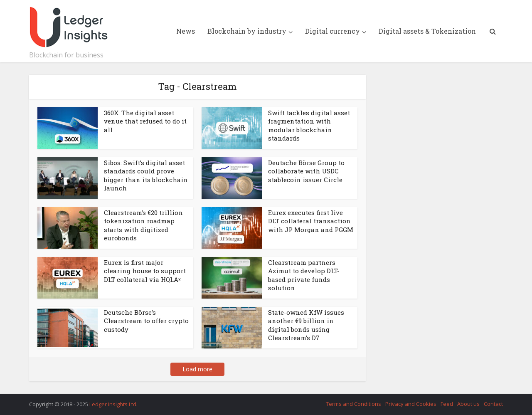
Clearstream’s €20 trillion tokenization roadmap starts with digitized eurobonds (143, 225)
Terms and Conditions (353, 404)
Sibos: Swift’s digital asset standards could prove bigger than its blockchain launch (146, 175)
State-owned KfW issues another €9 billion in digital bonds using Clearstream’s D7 (306, 325)
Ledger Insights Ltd (113, 404)
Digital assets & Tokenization (427, 31)
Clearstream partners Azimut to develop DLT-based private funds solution (304, 275)
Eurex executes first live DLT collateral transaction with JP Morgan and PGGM (311, 221)
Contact (493, 404)
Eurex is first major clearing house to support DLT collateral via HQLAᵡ (145, 271)
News (186, 31)
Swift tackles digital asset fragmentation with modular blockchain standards (309, 125)
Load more (197, 369)
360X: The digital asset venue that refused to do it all (145, 121)
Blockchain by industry (247, 31)
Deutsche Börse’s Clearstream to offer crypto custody (146, 321)
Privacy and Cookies (411, 404)
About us (468, 404)
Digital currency (332, 31)
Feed (447, 404)
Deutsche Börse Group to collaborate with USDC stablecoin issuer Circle (306, 171)
